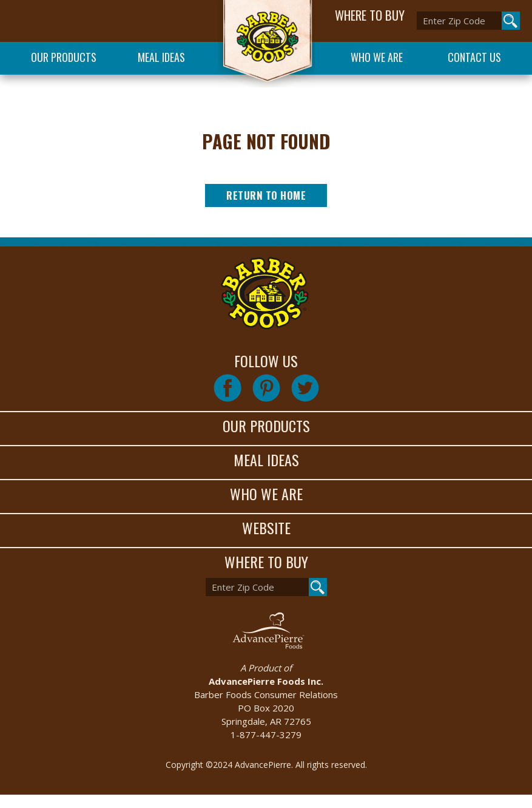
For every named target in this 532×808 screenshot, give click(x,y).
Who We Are (377, 57)
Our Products (64, 57)
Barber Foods (266, 44)
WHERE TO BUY (370, 15)
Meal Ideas (161, 57)
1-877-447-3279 (266, 735)
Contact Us (474, 57)
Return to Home (266, 195)
